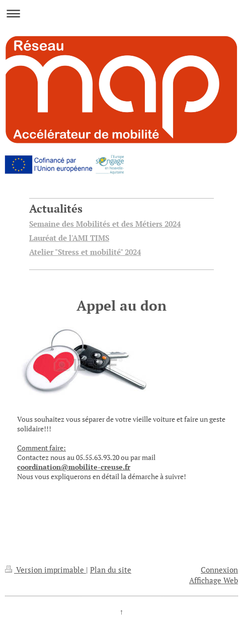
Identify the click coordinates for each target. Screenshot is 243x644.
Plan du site (111, 570)
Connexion (219, 570)
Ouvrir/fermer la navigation (121, 13)
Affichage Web (214, 580)
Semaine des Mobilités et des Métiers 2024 (105, 224)
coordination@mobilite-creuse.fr (74, 467)
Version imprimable (46, 570)
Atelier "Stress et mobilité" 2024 (85, 252)
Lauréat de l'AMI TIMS (69, 238)
